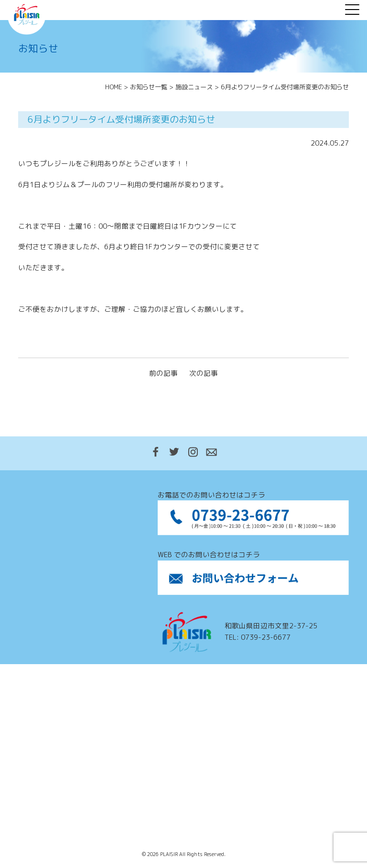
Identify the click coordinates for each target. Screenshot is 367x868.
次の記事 (204, 373)
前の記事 (163, 373)
